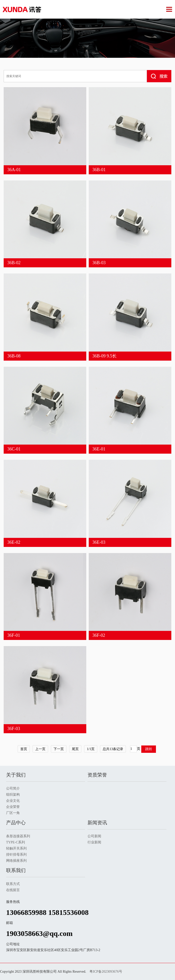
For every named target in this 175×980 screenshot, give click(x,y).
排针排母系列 (16, 855)
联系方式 (13, 884)
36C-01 (14, 449)
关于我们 (16, 775)
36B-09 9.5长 (104, 356)
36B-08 (14, 356)
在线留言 (13, 890)
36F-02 (99, 635)
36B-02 (14, 263)
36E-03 (99, 542)
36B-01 (99, 170)
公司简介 (13, 788)
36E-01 (99, 449)
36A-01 (14, 170)
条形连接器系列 (18, 836)
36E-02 (14, 542)
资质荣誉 (97, 775)
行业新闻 (94, 842)
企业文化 (13, 801)
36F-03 (14, 729)
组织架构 (13, 795)
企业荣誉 (13, 807)
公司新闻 (94, 836)
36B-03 (99, 263)
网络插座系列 (16, 861)
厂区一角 (13, 813)
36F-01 (14, 635)
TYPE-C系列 (16, 842)
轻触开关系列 (16, 848)
